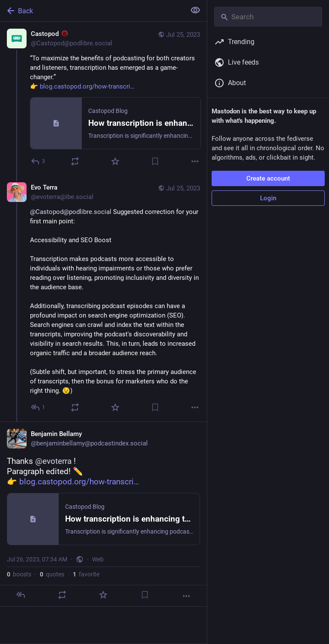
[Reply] (38, 161)
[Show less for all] (195, 10)
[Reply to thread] (38, 407)
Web (98, 559)
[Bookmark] (155, 161)
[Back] (92, 11)
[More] (195, 161)
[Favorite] (115, 161)
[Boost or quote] (75, 161)
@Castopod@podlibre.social (71, 212)
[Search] (268, 17)
